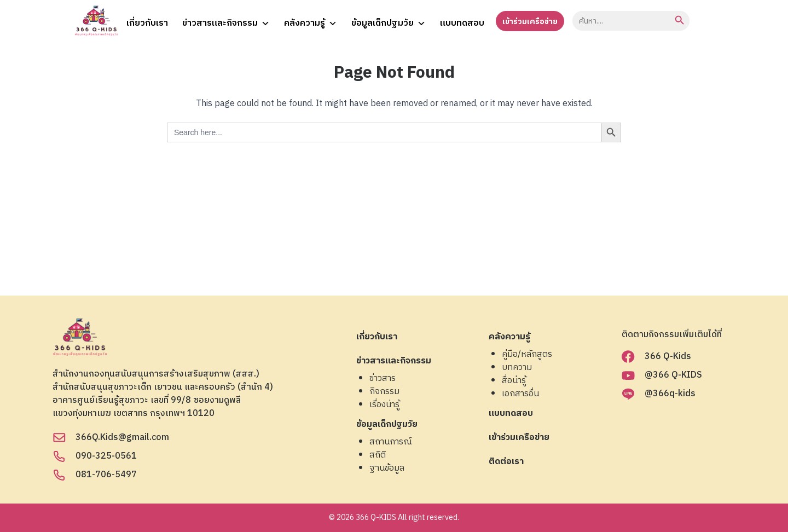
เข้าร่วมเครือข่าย (530, 22)
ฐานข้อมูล (387, 469)
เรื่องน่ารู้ (384, 405)
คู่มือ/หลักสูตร (527, 355)
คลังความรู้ (311, 22)
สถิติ (378, 455)
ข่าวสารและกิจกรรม (226, 22)
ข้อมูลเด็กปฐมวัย (389, 22)
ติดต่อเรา (506, 462)
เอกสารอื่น (520, 394)
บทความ (517, 368)
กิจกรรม (384, 392)
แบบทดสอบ (462, 23)
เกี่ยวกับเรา (147, 23)
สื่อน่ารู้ (514, 381)
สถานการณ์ (391, 442)
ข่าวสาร (383, 379)
